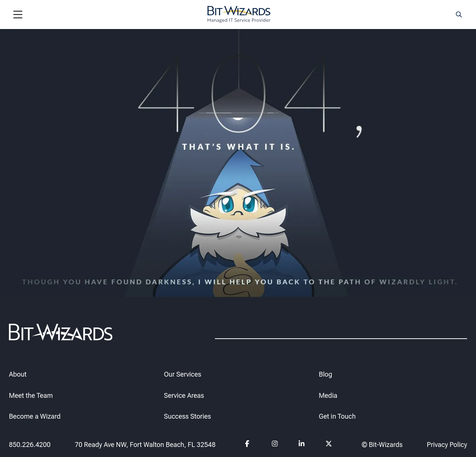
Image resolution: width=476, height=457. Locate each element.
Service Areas (184, 395)
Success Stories (188, 416)
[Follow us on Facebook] (248, 445)
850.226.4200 (30, 444)
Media (328, 395)
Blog (325, 374)
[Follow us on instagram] (275, 445)
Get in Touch (337, 416)
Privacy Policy (447, 444)
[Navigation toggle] (18, 15)
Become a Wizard (35, 416)
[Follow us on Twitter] (329, 445)
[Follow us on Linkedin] (302, 445)
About (18, 374)
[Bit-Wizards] (239, 15)
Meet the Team (31, 395)
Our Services (183, 374)
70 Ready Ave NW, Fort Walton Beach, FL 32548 (145, 444)
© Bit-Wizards (382, 444)
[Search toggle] (459, 15)
